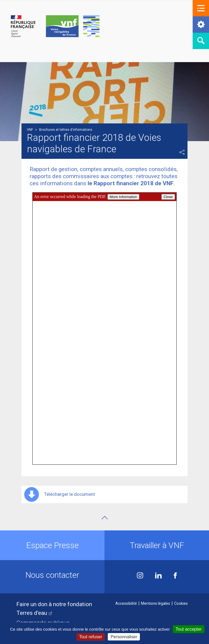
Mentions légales (156, 603)
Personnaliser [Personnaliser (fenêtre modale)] (124, 637)
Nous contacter (52, 575)
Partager (182, 152)
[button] (201, 8)
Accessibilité (126, 603)
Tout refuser (91, 637)
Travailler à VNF (157, 545)
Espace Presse (52, 545)
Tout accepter (189, 629)
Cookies (181, 603)
